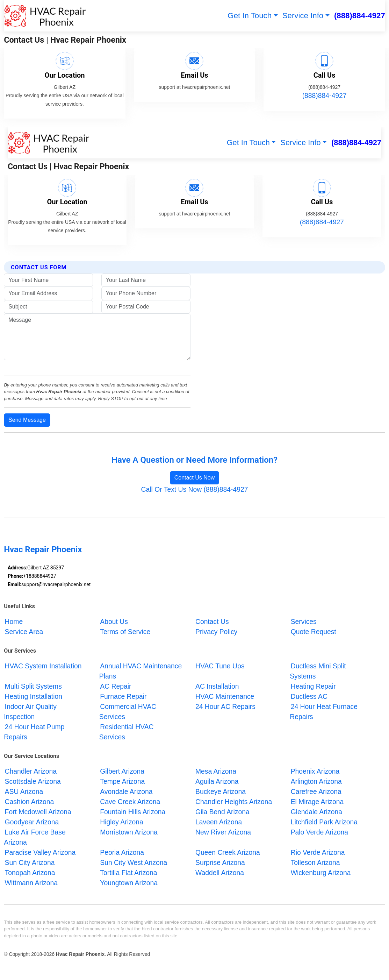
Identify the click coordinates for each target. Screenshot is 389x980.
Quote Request (314, 632)
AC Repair (116, 686)
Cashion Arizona (30, 802)
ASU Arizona (24, 792)
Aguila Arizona (217, 782)
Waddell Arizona (220, 873)
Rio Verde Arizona (318, 853)
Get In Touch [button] (250, 16)
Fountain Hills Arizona (133, 812)
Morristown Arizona (129, 832)
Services (304, 622)
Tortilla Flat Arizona (128, 873)
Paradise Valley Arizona (40, 853)
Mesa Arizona (216, 772)
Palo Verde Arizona (319, 832)
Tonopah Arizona (30, 873)
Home (14, 622)
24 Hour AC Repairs (225, 706)
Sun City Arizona (30, 863)
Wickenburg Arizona (321, 873)
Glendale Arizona (316, 812)
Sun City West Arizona (134, 863)
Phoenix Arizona (315, 772)
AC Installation (217, 686)
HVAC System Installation (43, 666)
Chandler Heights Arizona (234, 802)
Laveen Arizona (219, 822)
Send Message (27, 420)
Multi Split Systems (33, 686)
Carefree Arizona (316, 792)
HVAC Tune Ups (220, 666)
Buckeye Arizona (221, 792)
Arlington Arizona (316, 782)
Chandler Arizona (31, 772)
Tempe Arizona (122, 782)
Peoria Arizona (122, 853)
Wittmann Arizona (31, 883)
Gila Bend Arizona (222, 812)
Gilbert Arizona (122, 772)
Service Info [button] (303, 16)
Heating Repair (313, 686)
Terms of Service (125, 632)
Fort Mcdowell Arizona (38, 812)
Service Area (24, 632)
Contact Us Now (195, 478)
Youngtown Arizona (129, 883)
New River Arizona (223, 832)
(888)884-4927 (360, 16)
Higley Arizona (122, 822)
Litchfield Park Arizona (324, 822)
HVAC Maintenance (225, 696)
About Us (114, 622)
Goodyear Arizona (32, 822)
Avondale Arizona (126, 792)
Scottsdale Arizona (33, 782)
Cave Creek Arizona (130, 802)
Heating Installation (34, 696)
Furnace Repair (123, 696)
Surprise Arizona (220, 863)
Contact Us (212, 622)
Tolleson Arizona (315, 863)
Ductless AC (309, 696)
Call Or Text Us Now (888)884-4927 (195, 489)
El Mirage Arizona (317, 802)
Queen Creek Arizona (228, 853)
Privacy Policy (216, 632)
